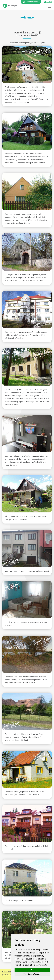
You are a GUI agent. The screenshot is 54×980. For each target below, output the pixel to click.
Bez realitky (7, 971)
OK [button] (32, 970)
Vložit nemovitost (32, 2)
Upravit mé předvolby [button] (32, 974)
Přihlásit (49, 2)
